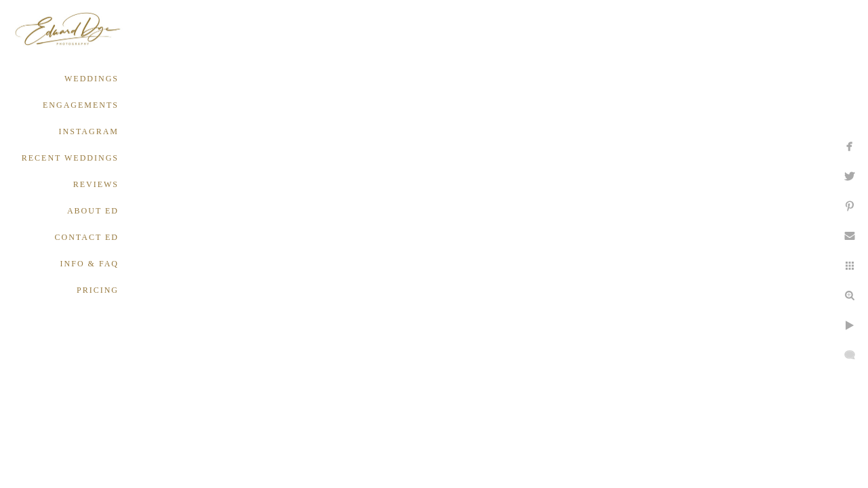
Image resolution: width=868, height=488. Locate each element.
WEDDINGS (92, 79)
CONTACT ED (87, 237)
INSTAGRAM (89, 131)
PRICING (98, 290)
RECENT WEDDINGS (70, 158)
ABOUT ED (93, 211)
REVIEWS (96, 184)
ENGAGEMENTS (81, 105)
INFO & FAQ (90, 264)
